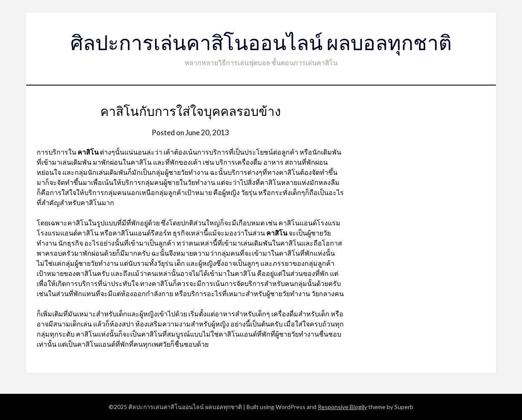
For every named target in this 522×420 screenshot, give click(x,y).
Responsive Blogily (342, 407)
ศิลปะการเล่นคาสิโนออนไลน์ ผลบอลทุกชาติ (261, 42)
